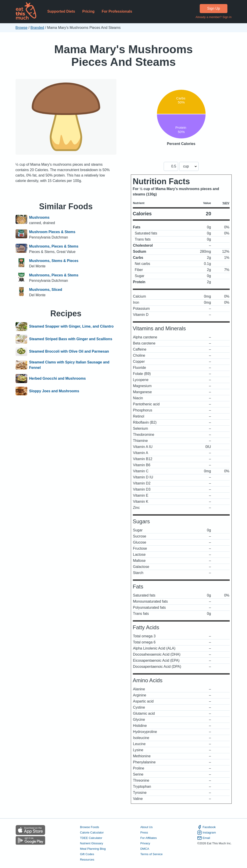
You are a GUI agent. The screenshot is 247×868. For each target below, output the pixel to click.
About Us (146, 827)
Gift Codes (87, 854)
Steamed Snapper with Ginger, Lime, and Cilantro (71, 327)
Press (144, 832)
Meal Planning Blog (93, 849)
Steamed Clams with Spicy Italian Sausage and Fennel (69, 365)
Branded (37, 28)
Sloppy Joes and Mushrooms (54, 391)
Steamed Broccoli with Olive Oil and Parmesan (69, 352)
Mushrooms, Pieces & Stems (54, 246)
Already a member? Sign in (213, 17)
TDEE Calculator (91, 838)
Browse (22, 28)
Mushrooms (39, 217)
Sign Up (214, 8)
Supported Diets (61, 11)
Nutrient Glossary (91, 843)
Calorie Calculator (92, 832)
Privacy (145, 843)
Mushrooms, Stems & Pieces (54, 261)
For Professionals (117, 11)
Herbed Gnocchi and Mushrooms (57, 379)
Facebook (206, 827)
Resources (87, 860)
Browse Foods (90, 827)
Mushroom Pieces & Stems (52, 232)
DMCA (145, 849)
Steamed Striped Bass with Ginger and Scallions (71, 339)
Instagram (207, 833)
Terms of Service (151, 854)
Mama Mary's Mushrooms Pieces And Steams (124, 56)
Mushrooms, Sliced (46, 290)
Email (204, 838)
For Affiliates (148, 838)
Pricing (88, 11)
